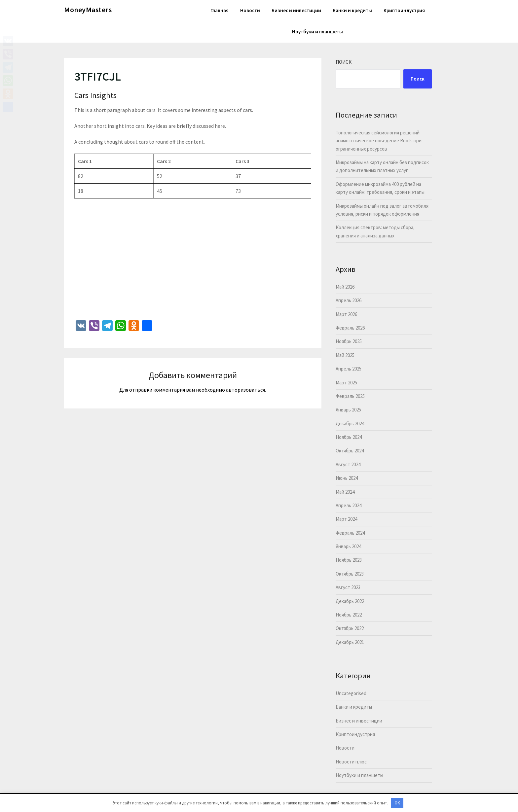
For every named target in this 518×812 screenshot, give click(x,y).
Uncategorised (351, 693)
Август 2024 (348, 464)
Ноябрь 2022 (349, 615)
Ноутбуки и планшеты (317, 32)
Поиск (344, 62)
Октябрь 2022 (350, 628)
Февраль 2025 (350, 396)
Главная (220, 10)
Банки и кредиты (352, 10)
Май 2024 (345, 492)
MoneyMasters (88, 10)
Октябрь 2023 (350, 574)
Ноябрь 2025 (349, 341)
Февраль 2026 (350, 328)
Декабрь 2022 (350, 601)
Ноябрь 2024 (349, 437)
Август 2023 (348, 587)
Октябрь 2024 (350, 451)
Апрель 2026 (349, 300)
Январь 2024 (348, 546)
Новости (250, 10)
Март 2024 (346, 519)
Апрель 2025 (349, 369)
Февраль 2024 (350, 533)
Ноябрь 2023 (349, 560)
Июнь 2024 (347, 478)
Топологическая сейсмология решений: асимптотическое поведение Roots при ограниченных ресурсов (379, 141)
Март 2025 (346, 383)
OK (397, 803)
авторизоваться (245, 390)
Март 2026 (346, 314)
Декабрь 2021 (350, 642)
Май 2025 (345, 355)
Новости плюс (351, 762)
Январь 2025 (348, 410)
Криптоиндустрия (404, 10)
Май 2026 (345, 287)
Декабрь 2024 (350, 424)
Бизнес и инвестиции (296, 10)
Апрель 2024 (349, 505)
